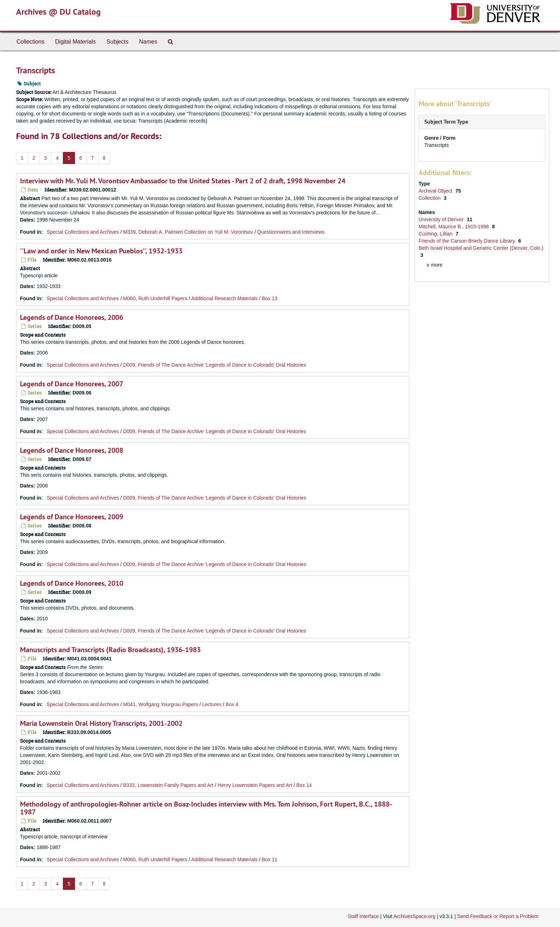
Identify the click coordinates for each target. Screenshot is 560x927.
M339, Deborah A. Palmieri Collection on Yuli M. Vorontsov (188, 232)
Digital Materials (75, 42)
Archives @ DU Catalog (58, 12)
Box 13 (270, 298)
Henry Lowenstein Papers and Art (255, 785)
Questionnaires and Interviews (291, 232)
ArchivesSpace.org (414, 916)
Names (148, 42)
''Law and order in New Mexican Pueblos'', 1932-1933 (101, 251)
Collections (30, 42)
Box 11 (270, 859)
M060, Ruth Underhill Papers (155, 298)
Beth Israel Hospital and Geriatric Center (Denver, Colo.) (481, 248)
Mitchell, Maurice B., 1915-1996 (454, 227)
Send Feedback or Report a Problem (498, 916)
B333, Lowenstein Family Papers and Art (168, 785)
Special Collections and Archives (83, 232)
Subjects (117, 42)
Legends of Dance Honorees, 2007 (72, 384)
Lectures (212, 704)
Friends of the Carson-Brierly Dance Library (467, 241)
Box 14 (304, 785)
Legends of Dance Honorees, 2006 (72, 317)
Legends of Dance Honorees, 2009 (72, 517)
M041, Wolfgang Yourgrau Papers (161, 704)
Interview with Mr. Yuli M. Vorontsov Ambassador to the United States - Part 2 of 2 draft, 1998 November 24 (183, 181)
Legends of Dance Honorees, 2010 (72, 583)
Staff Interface (363, 916)
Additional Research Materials (224, 298)
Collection (430, 198)
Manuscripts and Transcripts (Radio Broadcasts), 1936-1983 (110, 650)
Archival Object (436, 191)
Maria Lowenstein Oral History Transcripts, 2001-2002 (101, 723)
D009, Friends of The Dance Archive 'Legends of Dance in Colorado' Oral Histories (215, 365)
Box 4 (232, 704)
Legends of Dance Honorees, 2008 (72, 450)
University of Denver (442, 219)
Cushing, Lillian (436, 234)
